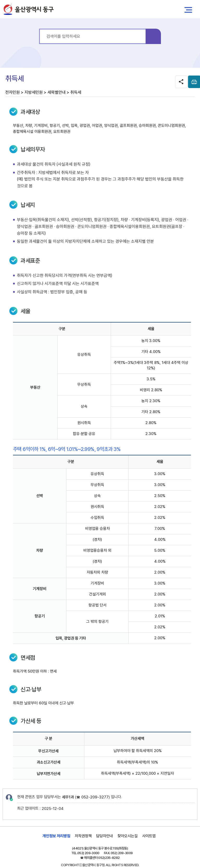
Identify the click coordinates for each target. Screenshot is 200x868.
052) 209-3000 (88, 853)
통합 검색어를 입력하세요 (39, 29)
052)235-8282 (109, 858)
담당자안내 (105, 836)
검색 (153, 36)
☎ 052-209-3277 (92, 797)
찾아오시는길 (128, 836)
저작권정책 (83, 836)
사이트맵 (149, 836)
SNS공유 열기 (181, 82)
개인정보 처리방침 (56, 836)
